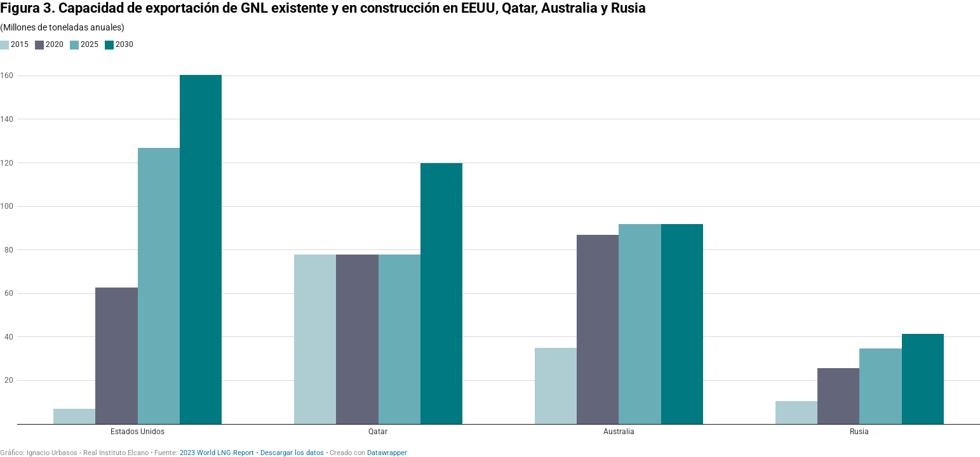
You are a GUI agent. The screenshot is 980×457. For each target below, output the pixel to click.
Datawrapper (387, 453)
